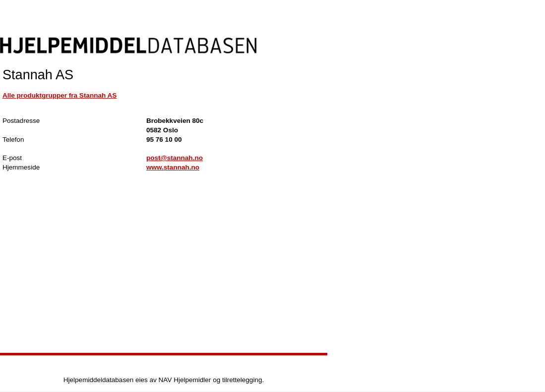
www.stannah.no (173, 167)
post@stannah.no (175, 158)
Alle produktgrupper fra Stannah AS (60, 95)
